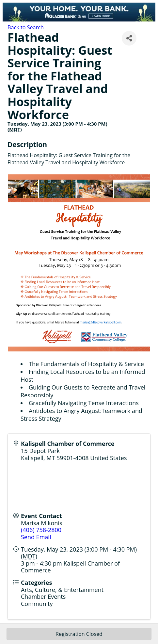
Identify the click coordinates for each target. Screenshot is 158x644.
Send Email (36, 537)
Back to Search (26, 27)
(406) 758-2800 (41, 530)
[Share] (129, 38)
